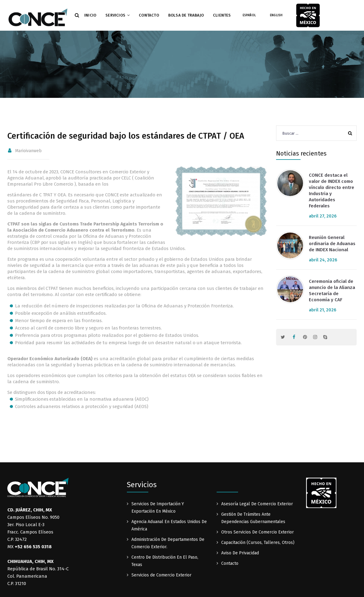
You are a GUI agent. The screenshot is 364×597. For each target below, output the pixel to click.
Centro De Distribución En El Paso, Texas (165, 561)
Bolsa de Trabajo (186, 15)
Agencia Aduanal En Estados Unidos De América (169, 525)
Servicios (115, 15)
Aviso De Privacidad (240, 553)
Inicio (90, 15)
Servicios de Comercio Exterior (161, 575)
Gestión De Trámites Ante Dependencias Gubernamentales (253, 518)
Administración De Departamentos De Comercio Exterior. (168, 543)
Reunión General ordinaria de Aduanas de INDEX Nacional (332, 244)
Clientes (222, 15)
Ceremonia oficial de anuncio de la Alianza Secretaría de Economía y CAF (332, 291)
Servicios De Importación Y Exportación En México (158, 508)
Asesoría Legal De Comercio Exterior (257, 504)
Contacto (149, 15)
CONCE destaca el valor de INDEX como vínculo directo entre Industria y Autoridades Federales (332, 191)
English (276, 15)
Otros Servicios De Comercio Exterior (258, 532)
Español (249, 15)
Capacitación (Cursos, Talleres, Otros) (258, 543)
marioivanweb (28, 151)
